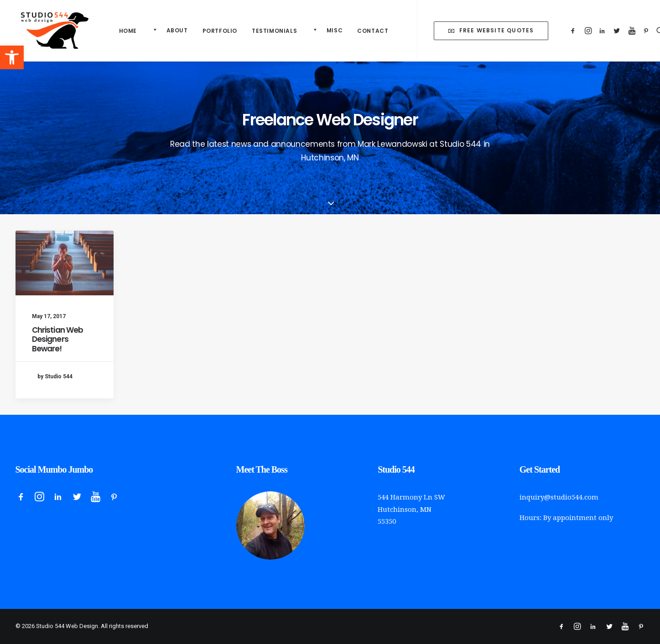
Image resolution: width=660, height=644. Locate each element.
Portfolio (220, 31)
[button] (12, 57)
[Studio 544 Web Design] (49, 31)
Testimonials (274, 31)
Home (128, 31)
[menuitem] (128, 31)
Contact (373, 31)
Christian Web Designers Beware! (58, 339)
